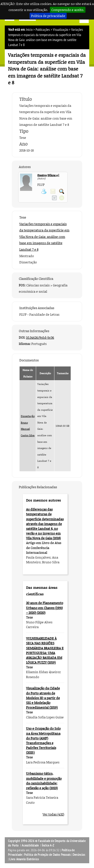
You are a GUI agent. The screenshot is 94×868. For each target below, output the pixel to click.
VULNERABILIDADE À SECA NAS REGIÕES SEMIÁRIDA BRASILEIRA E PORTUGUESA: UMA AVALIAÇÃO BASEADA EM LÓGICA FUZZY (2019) (45, 650)
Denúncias (79, 855)
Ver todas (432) (53, 814)
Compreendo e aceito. (68, 10)
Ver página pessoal (44, 191)
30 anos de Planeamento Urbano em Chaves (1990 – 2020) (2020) (45, 608)
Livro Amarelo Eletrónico (24, 859)
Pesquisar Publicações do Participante (62, 191)
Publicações (43, 30)
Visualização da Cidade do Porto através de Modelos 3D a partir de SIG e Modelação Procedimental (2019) (43, 698)
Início (29, 30)
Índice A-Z (48, 845)
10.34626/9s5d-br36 (40, 337)
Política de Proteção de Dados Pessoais (47, 855)
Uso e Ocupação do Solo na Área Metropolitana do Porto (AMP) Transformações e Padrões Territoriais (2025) (43, 740)
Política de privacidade (48, 16)
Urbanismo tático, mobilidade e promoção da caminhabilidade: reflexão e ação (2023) (44, 781)
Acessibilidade (30, 845)
